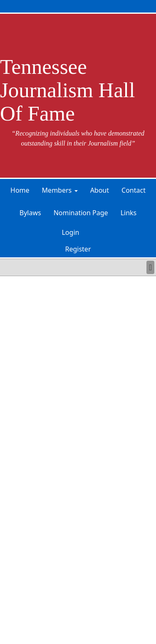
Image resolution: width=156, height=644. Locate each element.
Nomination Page (81, 213)
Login (70, 232)
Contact (134, 190)
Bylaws (30, 213)
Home (20, 190)
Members (57, 190)
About (100, 190)
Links (129, 213)
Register (78, 249)
